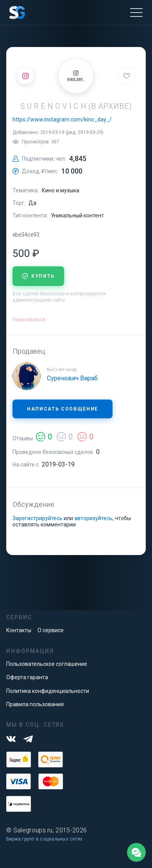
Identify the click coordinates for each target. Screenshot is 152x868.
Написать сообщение (63, 409)
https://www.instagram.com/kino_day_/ (62, 119)
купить (38, 276)
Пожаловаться (29, 320)
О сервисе (51, 630)
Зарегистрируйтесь (38, 518)
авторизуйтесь (93, 518)
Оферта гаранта (27, 677)
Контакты (19, 630)
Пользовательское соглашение (47, 664)
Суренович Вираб (72, 378)
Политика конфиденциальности (48, 691)
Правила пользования (35, 704)
